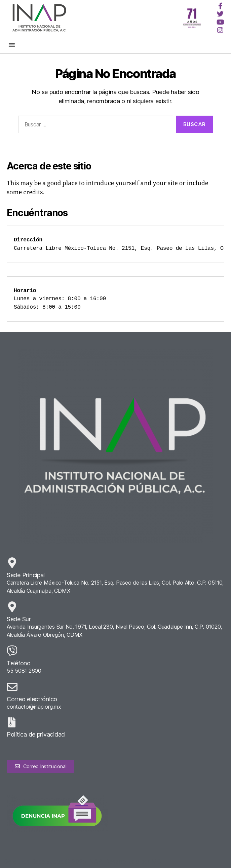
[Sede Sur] (12, 607)
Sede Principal (26, 575)
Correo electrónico (32, 699)
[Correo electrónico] (12, 687)
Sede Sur (19, 619)
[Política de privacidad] (12, 722)
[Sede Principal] (12, 563)
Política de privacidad (36, 734)
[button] (12, 45)
